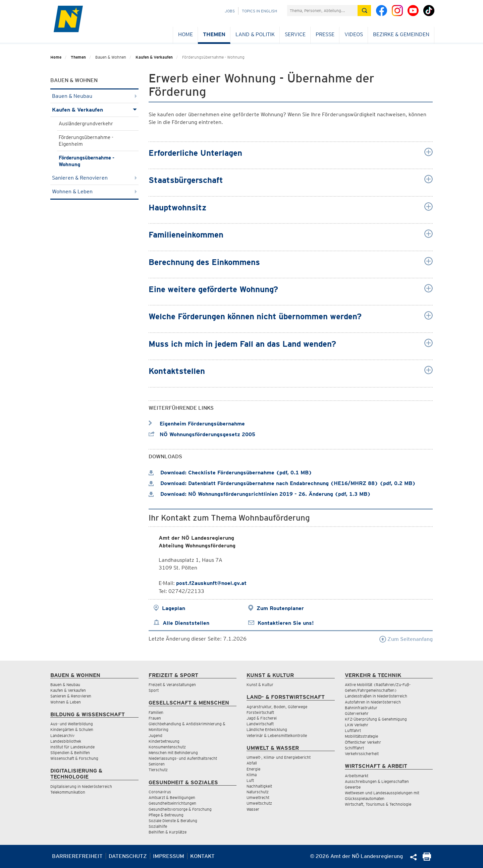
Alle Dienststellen (186, 623)
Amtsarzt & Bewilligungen (172, 797)
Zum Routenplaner (280, 608)
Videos (354, 34)
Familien (156, 712)
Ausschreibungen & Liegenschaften (377, 781)
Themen (214, 34)
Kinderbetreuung (164, 741)
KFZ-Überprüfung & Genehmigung (376, 719)
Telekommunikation (68, 792)
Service (295, 34)
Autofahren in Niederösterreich (373, 702)
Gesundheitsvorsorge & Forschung (180, 809)
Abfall (252, 763)
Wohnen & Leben (94, 191)
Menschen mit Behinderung (173, 753)
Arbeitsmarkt (357, 776)
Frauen (155, 718)
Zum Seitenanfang (406, 639)
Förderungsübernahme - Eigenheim (86, 141)
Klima (252, 775)
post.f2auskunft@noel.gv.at (211, 583)
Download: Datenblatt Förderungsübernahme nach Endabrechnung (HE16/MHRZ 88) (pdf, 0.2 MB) (282, 483)
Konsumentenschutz (167, 747)
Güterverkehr (357, 713)
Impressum (169, 856)
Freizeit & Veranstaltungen (172, 685)
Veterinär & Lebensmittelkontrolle (277, 736)
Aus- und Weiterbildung (72, 724)
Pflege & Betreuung (166, 815)
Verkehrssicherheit (362, 754)
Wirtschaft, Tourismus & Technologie (378, 804)
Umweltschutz (259, 803)
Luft (250, 780)
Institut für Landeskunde (72, 747)
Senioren (157, 764)
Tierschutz (158, 770)
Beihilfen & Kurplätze (168, 832)
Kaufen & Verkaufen (154, 57)
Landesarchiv (62, 736)
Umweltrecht (258, 797)
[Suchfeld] (322, 11)
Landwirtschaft (260, 724)
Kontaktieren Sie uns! (286, 623)
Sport (154, 690)
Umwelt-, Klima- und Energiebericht (279, 757)
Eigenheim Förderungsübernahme (197, 424)
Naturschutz (258, 792)
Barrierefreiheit (77, 856)
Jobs (230, 11)
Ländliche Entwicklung (267, 729)
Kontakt (202, 856)
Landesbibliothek (66, 741)
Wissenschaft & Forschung (74, 758)
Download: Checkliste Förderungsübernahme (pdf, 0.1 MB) (230, 473)
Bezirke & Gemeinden (401, 34)
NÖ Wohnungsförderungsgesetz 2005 (202, 434)
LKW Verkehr (357, 725)
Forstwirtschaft (260, 712)
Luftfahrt (353, 730)
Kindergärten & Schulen (72, 729)
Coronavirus (160, 792)
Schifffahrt (354, 748)
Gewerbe (353, 787)
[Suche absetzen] (364, 11)
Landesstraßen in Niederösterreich (376, 696)
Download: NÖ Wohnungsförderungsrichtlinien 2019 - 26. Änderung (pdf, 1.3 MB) (260, 494)
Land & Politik (255, 34)
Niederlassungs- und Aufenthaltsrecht (183, 758)
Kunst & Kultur (260, 685)
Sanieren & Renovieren (94, 178)
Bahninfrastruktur (361, 708)
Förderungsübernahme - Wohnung (87, 161)
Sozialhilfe (158, 826)
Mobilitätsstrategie (361, 736)
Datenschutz (128, 856)
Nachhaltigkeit (259, 786)
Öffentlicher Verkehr (363, 742)
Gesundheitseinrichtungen (172, 803)
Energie (253, 769)
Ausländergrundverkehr (86, 124)
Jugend (155, 736)
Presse (325, 34)
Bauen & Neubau (94, 96)
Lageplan (174, 608)
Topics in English (259, 11)
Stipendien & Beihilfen (70, 753)
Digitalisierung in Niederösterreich (81, 786)
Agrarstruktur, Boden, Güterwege (277, 707)
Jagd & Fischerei (262, 718)
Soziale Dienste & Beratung (173, 821)
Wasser (253, 809)
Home (185, 34)
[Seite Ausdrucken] (427, 859)
